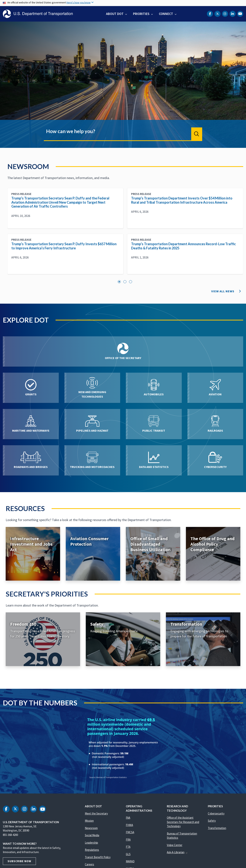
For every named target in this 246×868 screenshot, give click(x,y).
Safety (212, 821)
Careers (89, 864)
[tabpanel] (125, 234)
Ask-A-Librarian (177, 852)
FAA (128, 818)
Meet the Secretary (96, 813)
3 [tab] (131, 282)
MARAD (130, 861)
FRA (128, 840)
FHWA (129, 825)
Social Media (92, 835)
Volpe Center (175, 845)
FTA (128, 847)
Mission (89, 821)
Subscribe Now (19, 861)
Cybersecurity (216, 813)
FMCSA (130, 832)
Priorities (141, 14)
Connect (166, 14)
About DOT (115, 14)
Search (197, 134)
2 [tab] (125, 282)
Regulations (92, 850)
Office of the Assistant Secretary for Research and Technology (183, 822)
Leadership (91, 843)
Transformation (217, 828)
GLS (128, 854)
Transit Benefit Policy (98, 857)
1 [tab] (119, 282)
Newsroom (91, 828)
